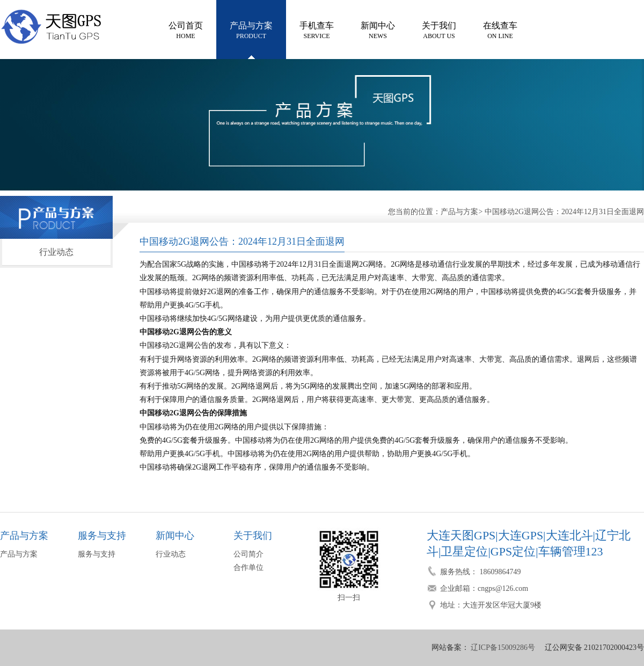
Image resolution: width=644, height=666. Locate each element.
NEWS (378, 29)
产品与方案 (459, 212)
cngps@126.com (503, 588)
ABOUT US (439, 29)
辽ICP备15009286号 (502, 647)
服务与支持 (97, 554)
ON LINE (500, 29)
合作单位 (248, 568)
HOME (186, 29)
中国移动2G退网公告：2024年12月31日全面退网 (564, 212)
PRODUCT (251, 29)
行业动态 (56, 252)
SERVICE (317, 29)
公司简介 (248, 554)
